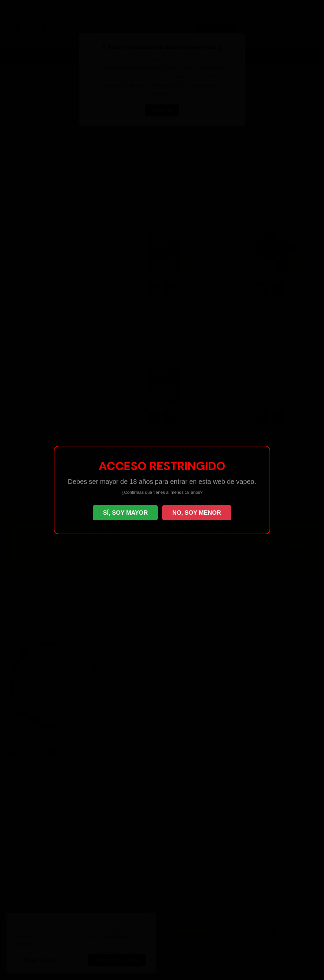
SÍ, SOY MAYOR (125, 513)
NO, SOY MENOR (197, 513)
